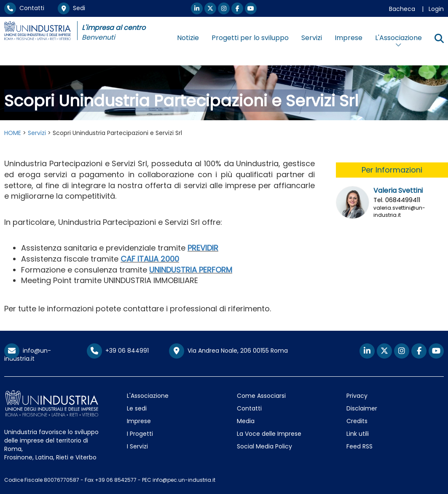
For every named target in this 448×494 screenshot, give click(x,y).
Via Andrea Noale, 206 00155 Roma (228, 351)
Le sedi (137, 408)
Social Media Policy (264, 446)
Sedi (71, 8)
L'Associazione (148, 396)
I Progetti (140, 434)
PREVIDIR (203, 248)
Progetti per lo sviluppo (250, 38)
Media (246, 421)
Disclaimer (362, 408)
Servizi (312, 38)
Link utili (358, 434)
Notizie (188, 38)
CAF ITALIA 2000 (150, 259)
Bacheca (402, 9)
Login (436, 9)
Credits (357, 421)
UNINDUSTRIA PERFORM (191, 270)
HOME (13, 133)
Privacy (357, 396)
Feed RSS (359, 446)
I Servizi (137, 446)
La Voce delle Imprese (269, 434)
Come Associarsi (261, 396)
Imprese (349, 38)
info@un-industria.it (28, 355)
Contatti (24, 8)
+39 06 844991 (118, 351)
